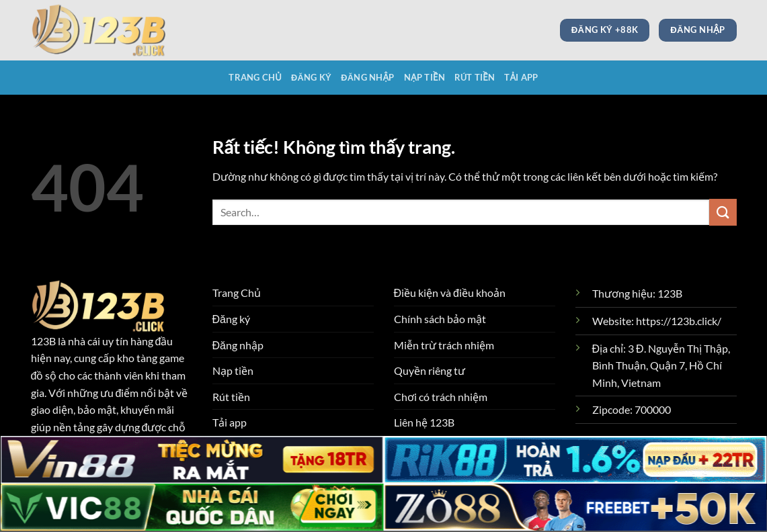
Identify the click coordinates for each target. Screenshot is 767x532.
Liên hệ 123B (424, 422)
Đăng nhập (367, 77)
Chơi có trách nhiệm (441, 397)
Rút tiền (475, 77)
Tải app (521, 77)
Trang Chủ (255, 77)
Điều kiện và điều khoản (450, 293)
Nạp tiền (425, 77)
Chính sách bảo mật (440, 319)
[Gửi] (723, 212)
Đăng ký (311, 77)
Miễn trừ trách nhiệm (444, 345)
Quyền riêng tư (430, 370)
